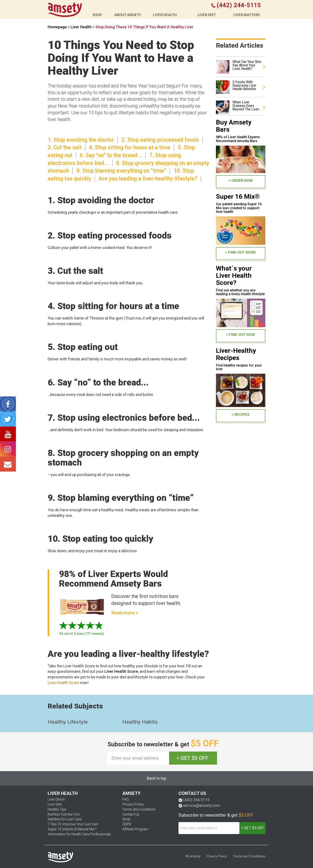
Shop (126, 819)
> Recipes (241, 414)
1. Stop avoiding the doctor (81, 140)
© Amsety (193, 856)
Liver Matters (247, 15)
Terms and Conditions (139, 809)
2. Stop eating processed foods (160, 140)
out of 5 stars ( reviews (81, 634)
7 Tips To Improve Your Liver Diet (73, 824)
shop (97, 15)
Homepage (57, 27)
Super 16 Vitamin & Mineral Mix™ (72, 829)
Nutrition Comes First (64, 814)
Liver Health (82, 27)
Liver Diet (55, 804)
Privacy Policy (133, 804)
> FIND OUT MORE (241, 252)
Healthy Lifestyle (68, 722)
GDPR (127, 824)
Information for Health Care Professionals (79, 834)
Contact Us (131, 814)
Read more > (125, 613)
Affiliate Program (135, 829)
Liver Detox (56, 799)
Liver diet (207, 15)
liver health (165, 15)
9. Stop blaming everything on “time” (121, 171)
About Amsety (128, 15)
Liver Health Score (63, 683)
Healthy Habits (140, 722)
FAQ (125, 799)
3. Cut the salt (65, 147)
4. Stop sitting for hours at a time (130, 147)
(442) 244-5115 (196, 800)
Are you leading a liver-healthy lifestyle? (148, 179)
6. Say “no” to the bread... (111, 155)
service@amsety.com (202, 805)
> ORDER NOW (241, 180)
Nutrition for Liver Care (65, 819)
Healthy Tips (57, 809)
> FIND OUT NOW (241, 335)
